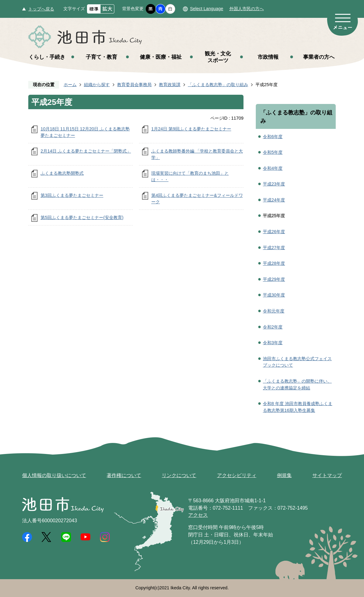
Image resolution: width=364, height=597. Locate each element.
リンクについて (179, 475)
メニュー (342, 21)
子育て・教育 (101, 57)
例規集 (284, 475)
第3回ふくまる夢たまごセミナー (72, 195)
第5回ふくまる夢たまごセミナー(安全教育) (82, 217)
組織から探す (97, 85)
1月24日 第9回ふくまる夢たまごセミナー (191, 129)
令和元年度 (274, 311)
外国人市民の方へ (247, 9)
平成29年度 (274, 279)
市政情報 (268, 57)
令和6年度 (273, 137)
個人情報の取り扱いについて (54, 475)
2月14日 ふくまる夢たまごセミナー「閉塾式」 (86, 151)
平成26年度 (274, 232)
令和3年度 (273, 343)
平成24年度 (274, 200)
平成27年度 (274, 248)
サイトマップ (327, 475)
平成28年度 (274, 263)
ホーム (70, 85)
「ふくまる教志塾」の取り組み (218, 85)
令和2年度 (273, 327)
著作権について (124, 475)
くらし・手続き (47, 57)
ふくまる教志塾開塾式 (62, 173)
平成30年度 (274, 295)
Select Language (207, 9)
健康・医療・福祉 (161, 57)
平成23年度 (274, 184)
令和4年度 (273, 168)
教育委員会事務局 (134, 85)
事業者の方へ (319, 57)
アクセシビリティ (237, 475)
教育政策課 (170, 85)
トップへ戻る (41, 9)
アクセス (198, 515)
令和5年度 (273, 152)
